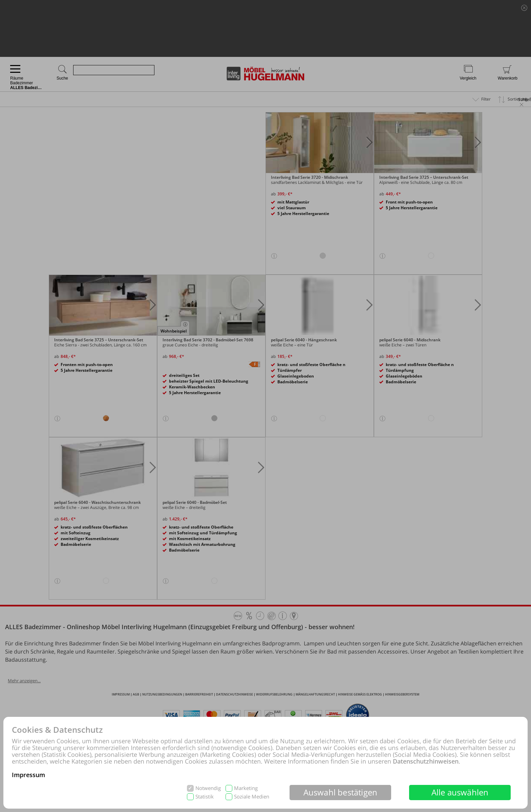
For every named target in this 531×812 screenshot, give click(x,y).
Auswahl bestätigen (341, 792)
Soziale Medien (252, 797)
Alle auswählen (460, 792)
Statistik (205, 797)
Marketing (246, 788)
